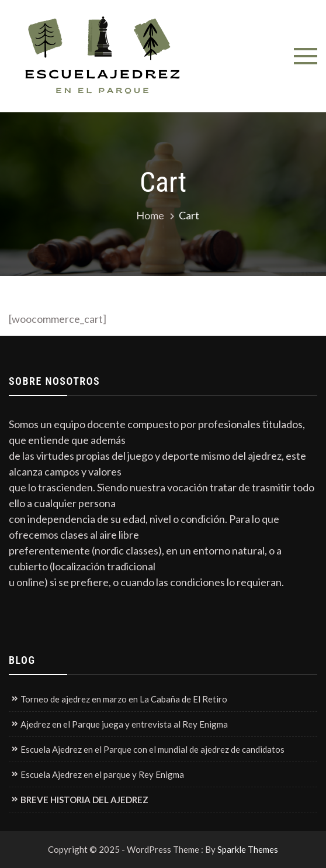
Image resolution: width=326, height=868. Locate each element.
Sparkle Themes (248, 849)
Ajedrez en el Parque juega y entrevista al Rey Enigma (124, 724)
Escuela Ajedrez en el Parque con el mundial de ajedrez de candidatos (152, 749)
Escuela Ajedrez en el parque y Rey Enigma (102, 774)
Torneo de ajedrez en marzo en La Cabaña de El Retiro (124, 699)
